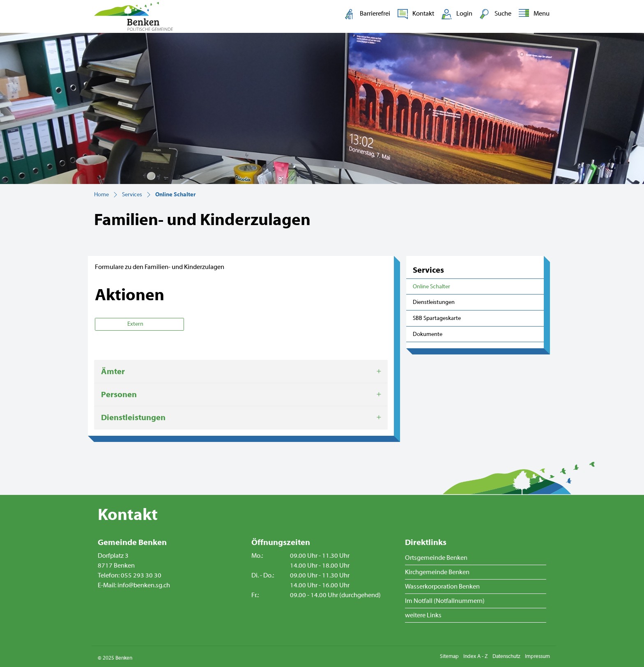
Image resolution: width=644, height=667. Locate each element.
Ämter (113, 371)
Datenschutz (506, 656)
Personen (119, 394)
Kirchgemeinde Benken (437, 572)
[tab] (241, 372)
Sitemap (449, 656)
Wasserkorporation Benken (442, 586)
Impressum (537, 656)
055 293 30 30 (141, 575)
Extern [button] (136, 324)
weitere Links (423, 615)
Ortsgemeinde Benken (436, 558)
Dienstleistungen (434, 302)
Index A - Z (476, 656)
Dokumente (428, 334)
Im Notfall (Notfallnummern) (445, 601)
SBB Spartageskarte (437, 318)
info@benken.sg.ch (144, 585)
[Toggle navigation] (532, 14)
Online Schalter (432, 289)
